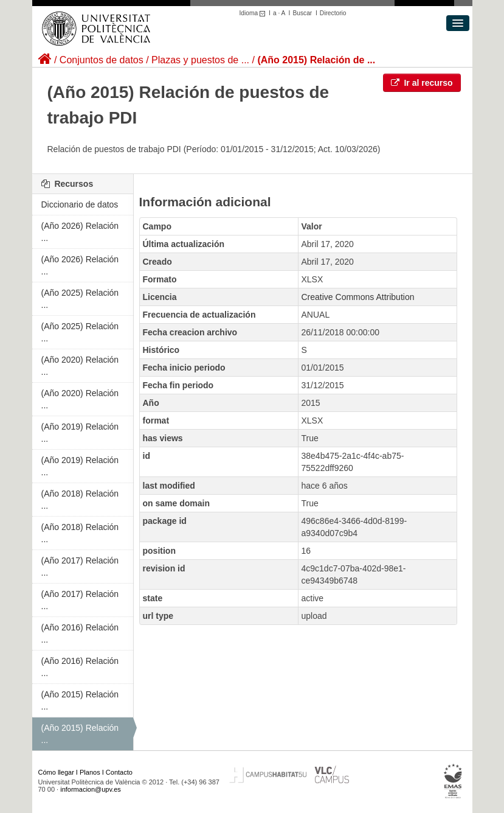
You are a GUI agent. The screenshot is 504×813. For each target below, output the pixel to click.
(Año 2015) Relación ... (80, 700)
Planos (90, 772)
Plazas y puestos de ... (200, 60)
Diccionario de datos (80, 204)
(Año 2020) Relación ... (80, 366)
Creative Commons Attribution (358, 297)
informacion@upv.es (91, 789)
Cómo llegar (56, 772)
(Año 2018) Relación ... (80, 500)
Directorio (333, 13)
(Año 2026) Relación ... (80, 232)
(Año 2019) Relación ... (80, 433)
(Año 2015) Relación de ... (316, 60)
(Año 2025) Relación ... (80, 299)
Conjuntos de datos (102, 60)
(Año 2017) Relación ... (80, 567)
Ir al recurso (422, 83)
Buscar (302, 13)
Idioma (254, 13)
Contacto (119, 772)
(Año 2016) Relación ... (80, 633)
